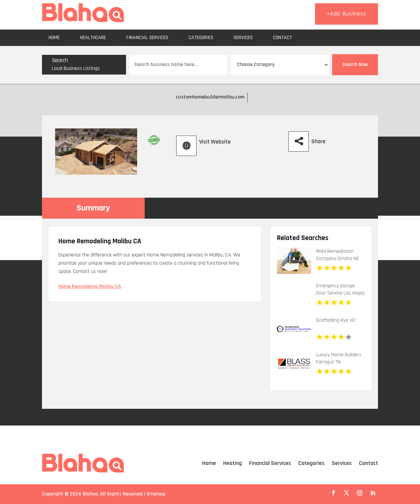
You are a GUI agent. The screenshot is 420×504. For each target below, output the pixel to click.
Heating (232, 463)
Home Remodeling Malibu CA (90, 286)
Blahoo (90, 494)
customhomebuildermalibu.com (210, 97)
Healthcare (93, 38)
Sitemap (156, 494)
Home (54, 38)
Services (243, 38)
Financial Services (147, 38)
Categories (201, 38)
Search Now (355, 65)
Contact (283, 38)
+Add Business (346, 14)
